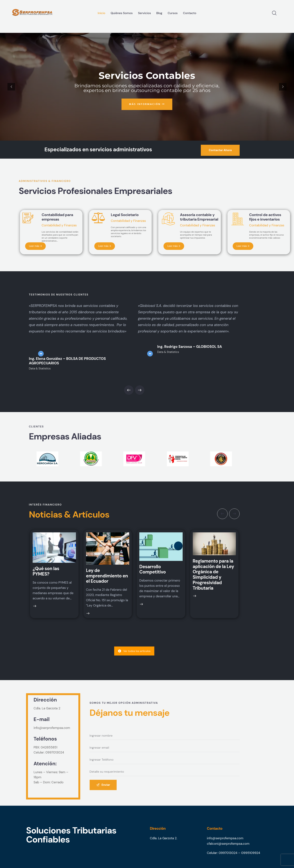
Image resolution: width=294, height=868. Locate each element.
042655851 (49, 747)
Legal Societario (125, 215)
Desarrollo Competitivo (153, 570)
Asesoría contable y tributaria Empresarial (199, 217)
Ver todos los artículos (134, 651)
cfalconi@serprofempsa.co (227, 844)
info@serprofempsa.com (52, 728)
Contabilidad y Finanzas (59, 225)
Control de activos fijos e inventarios (265, 217)
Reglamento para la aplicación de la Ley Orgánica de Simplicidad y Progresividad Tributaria (213, 575)
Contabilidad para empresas (57, 217)
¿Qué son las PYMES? (46, 571)
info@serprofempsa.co (224, 838)
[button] (129, 390)
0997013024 (55, 752)
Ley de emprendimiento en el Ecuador (107, 576)
